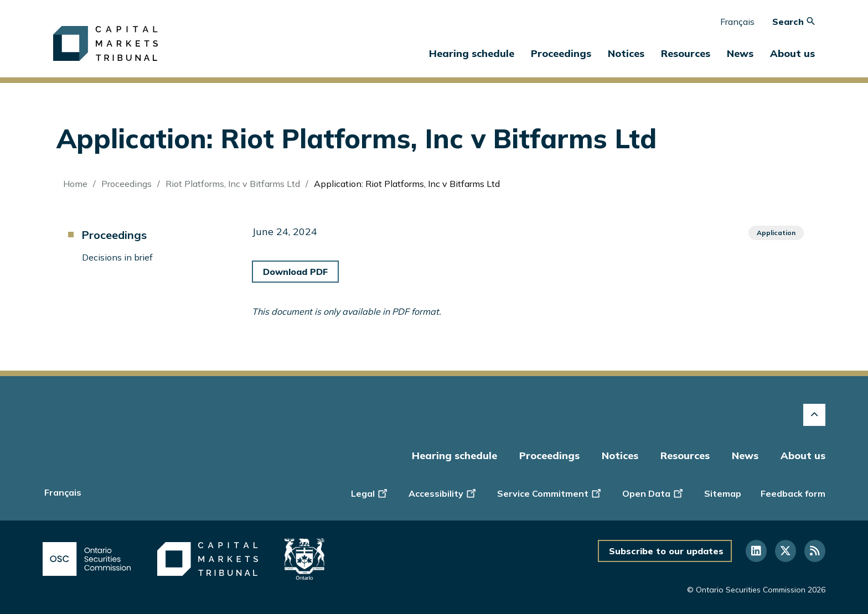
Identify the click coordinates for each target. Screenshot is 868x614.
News (745, 456)
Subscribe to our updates (666, 551)
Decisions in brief (117, 257)
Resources (685, 456)
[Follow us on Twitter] (786, 551)
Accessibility (443, 492)
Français (737, 22)
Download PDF (295, 272)
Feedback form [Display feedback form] (793, 493)
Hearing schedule (472, 53)
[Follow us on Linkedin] (756, 551)
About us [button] (792, 53)
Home (75, 184)
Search (794, 22)
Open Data (653, 492)
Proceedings (126, 184)
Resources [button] (686, 53)
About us (803, 456)
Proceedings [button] (561, 53)
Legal (370, 492)
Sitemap (723, 493)
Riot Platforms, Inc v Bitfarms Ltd (233, 184)
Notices (626, 53)
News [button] (740, 53)
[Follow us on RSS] (815, 551)
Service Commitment (550, 492)
